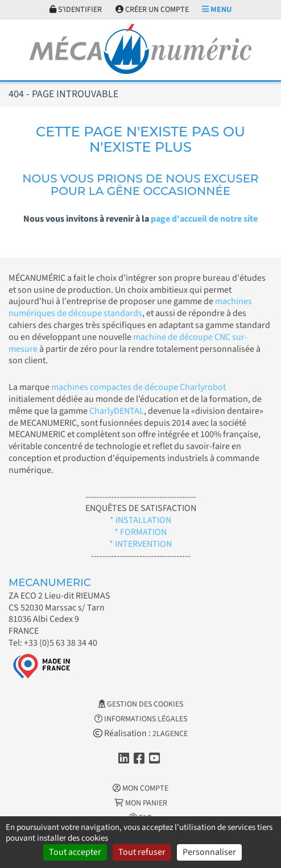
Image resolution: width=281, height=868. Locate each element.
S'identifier (76, 10)
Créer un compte (152, 10)
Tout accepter (75, 852)
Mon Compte (140, 788)
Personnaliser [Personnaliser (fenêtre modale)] (209, 852)
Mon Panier (141, 803)
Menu (217, 10)
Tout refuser (142, 852)
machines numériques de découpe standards (130, 307)
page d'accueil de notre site (204, 219)
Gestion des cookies (141, 704)
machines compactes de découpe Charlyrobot (139, 387)
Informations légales (141, 719)
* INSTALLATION (140, 520)
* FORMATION (140, 532)
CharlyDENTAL (117, 411)
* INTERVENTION (140, 544)
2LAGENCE (170, 734)
